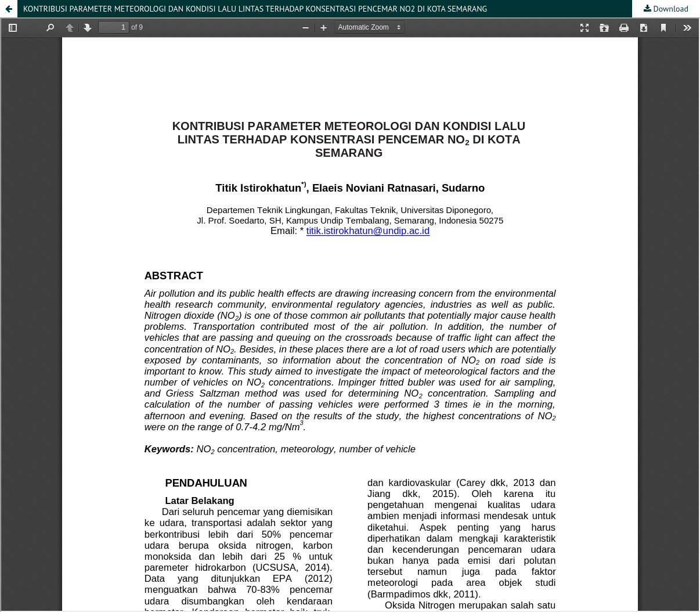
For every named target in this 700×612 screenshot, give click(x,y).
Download (670, 9)
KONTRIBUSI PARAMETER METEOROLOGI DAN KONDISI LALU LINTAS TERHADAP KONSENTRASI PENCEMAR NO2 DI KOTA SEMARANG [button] (255, 9)
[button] (9, 9)
